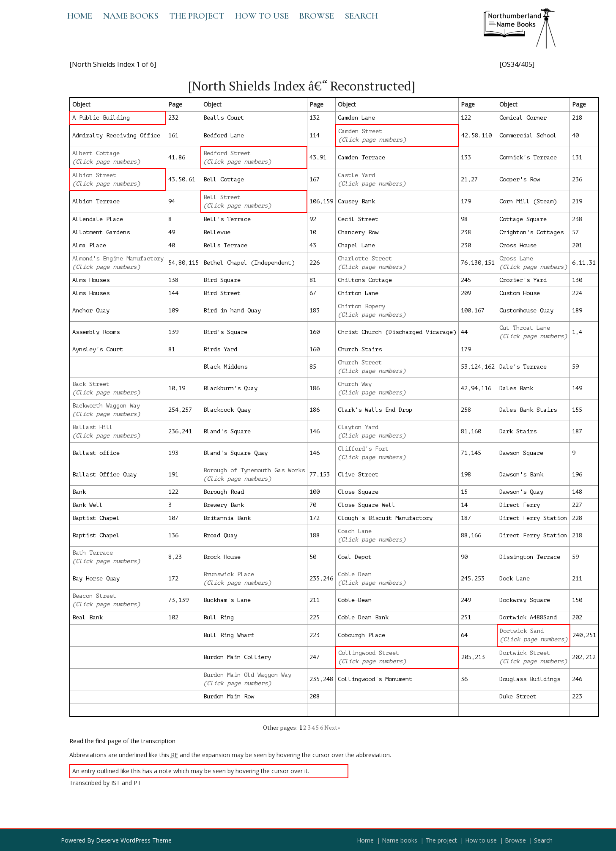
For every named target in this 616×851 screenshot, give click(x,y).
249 (466, 600)
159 (328, 201)
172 (315, 518)
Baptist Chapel (96, 518)
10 (313, 232)
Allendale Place (98, 219)
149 (577, 388)
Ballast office (96, 453)
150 (577, 600)
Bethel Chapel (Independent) (249, 263)
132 (315, 118)
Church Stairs (360, 349)
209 (466, 293)
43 (313, 157)
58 (475, 135)
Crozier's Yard (523, 280)
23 (178, 557)
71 (464, 453)
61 (192, 179)
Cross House (518, 245)
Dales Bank (516, 388)
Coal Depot (355, 557)
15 (464, 492)
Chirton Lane (358, 293)
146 (315, 431)
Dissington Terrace (530, 557)
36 (464, 679)
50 (182, 179)
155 (577, 410)
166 (476, 535)
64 (464, 635)
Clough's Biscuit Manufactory (385, 518)
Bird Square (222, 280)
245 (466, 280)
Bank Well (88, 505)
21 (464, 179)
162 (490, 367)
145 (476, 453)
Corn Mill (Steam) (528, 201)
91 (323, 157)
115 (194, 263)
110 (487, 135)
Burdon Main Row (229, 696)
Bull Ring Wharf (229, 635)
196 (577, 475)
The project (197, 16)
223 (315, 635)
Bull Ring (219, 617)
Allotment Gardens (101, 232)
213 (480, 657)
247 (315, 657)
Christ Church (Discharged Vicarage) (397, 332)
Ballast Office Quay (104, 475)
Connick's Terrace (528, 157)
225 (315, 617)
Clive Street (358, 475)
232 (173, 118)
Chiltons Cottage (365, 280)
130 (476, 263)
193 (173, 453)
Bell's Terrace (227, 219)
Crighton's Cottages (531, 232)
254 (173, 410)
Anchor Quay (91, 311)
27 (474, 179)
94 (172, 201)
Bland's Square (227, 431)
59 (575, 367)
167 (315, 179)
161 (173, 135)
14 (464, 505)
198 (466, 475)
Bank (79, 492)
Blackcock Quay (227, 410)
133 (466, 157)
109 (173, 311)
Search (361, 16)
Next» (332, 727)
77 (313, 475)
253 (479, 579)
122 (466, 118)
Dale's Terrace (523, 367)
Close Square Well (367, 505)
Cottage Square (523, 219)
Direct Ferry (520, 505)
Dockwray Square (525, 600)
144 (173, 293)
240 (578, 635)
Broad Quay (220, 535)
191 (173, 475)
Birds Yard (220, 349)
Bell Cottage (224, 179)
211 (577, 579)
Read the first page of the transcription (122, 741)
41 (172, 157)
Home (80, 16)
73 (172, 600)
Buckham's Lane (227, 600)
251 (466, 617)
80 (182, 263)
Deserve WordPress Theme (134, 840)
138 (173, 280)
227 (577, 505)
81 (313, 280)
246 (328, 579)
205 (466, 657)
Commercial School (528, 135)
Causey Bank (356, 201)
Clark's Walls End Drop (375, 410)
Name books (131, 16)
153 (325, 475)
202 (577, 617)
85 (313, 367)
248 (328, 679)
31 (592, 263)
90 (464, 557)
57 (575, 232)
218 (577, 118)
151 (490, 263)
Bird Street (222, 293)
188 (315, 535)
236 (577, 179)
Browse (317, 16)
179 (466, 201)
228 (577, 518)
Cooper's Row (520, 179)
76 (464, 263)
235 (315, 579)
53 (464, 367)
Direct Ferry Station (533, 518)
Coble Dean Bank (363, 617)
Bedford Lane (224, 135)
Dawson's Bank (521, 475)
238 (577, 219)
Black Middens (225, 367)
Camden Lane (356, 118)
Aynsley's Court (98, 349)
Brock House (222, 557)
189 (577, 311)
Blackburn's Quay (230, 388)
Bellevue (217, 232)
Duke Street (518, 696)
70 (313, 505)
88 (464, 535)
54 (172, 263)
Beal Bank (88, 617)
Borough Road (224, 492)
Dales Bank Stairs (528, 410)
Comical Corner (523, 118)
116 (486, 388)
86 (182, 157)
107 (173, 518)
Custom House (520, 293)
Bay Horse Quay (96, 579)
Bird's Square (225, 332)
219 (577, 201)
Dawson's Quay (521, 492)
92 (313, 219)
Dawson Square (521, 453)
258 (466, 410)
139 (173, 332)
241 (187, 431)
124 (476, 367)
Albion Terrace (96, 201)
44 (464, 332)
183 (315, 311)
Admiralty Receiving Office (116, 135)
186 (315, 388)
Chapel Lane (356, 245)
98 (464, 219)
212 (591, 657)
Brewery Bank (224, 505)
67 (313, 293)
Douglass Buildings (530, 679)
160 (315, 332)
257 (187, 410)
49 (172, 232)
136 (173, 535)
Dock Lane (515, 579)
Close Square (358, 492)
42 (465, 135)
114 (315, 135)
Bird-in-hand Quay (232, 311)
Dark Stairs (518, 431)
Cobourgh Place (361, 635)
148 (577, 492)
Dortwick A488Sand (528, 617)
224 (577, 293)
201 (577, 245)
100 (466, 311)
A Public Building (101, 118)
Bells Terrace (225, 245)
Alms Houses (91, 280)
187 (577, 431)
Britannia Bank (227, 518)
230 (466, 245)
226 (315, 263)
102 (173, 617)
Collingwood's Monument (375, 679)
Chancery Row (358, 232)
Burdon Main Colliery (237, 657)
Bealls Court (224, 118)
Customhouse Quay (526, 311)
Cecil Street (358, 219)
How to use (262, 16)
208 (315, 696)
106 (315, 201)
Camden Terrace (361, 157)
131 (577, 157)
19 (182, 388)
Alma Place (89, 245)
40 (575, 135)
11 (582, 263)
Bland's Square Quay (235, 453)
